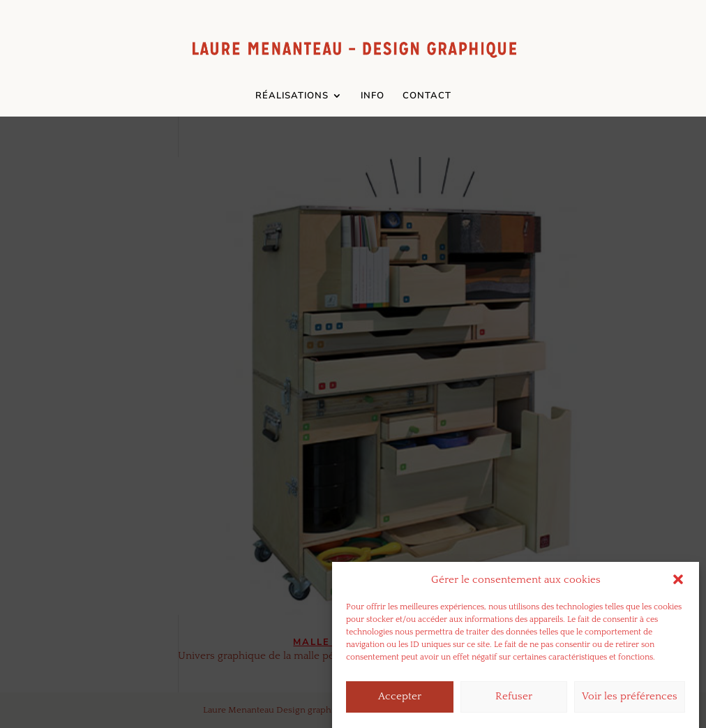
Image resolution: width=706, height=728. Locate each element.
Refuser (514, 705)
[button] (678, 588)
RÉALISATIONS (292, 96)
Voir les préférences (630, 705)
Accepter (400, 705)
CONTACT (427, 96)
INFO (373, 96)
